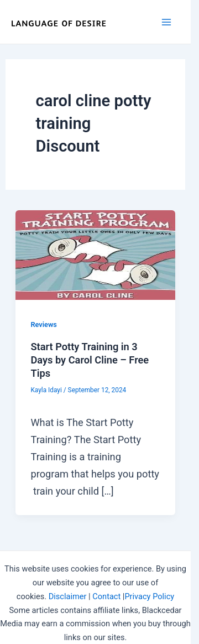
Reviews (43, 324)
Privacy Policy (149, 596)
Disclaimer (68, 596)
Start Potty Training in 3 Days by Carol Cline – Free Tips (90, 360)
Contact (106, 596)
